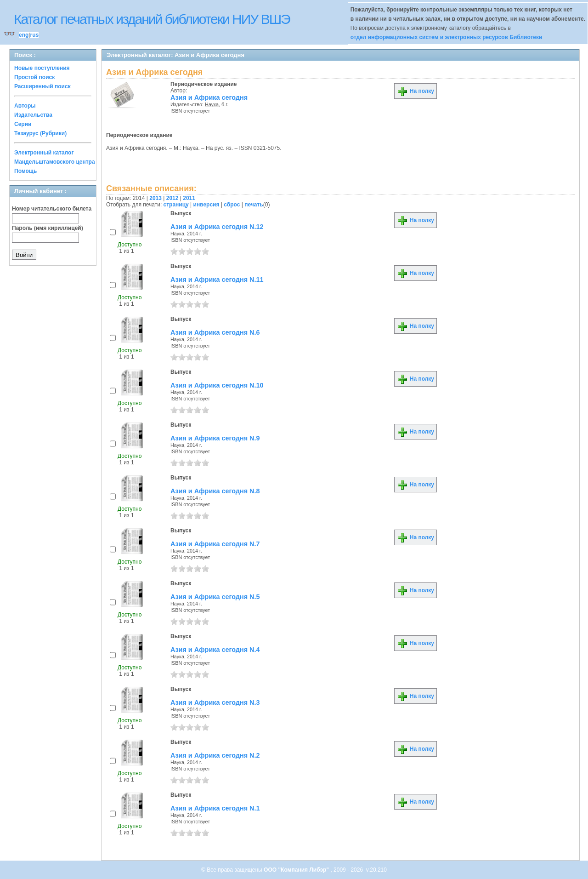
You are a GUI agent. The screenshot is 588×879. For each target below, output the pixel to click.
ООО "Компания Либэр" (297, 870)
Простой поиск (34, 77)
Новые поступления (42, 68)
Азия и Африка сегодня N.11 (217, 280)
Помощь (25, 171)
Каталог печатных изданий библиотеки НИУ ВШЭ (152, 19)
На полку (416, 91)
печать (254, 205)
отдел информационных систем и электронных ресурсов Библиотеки (447, 37)
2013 (155, 198)
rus (34, 35)
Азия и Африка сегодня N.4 (215, 650)
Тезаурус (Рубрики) (40, 133)
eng (24, 35)
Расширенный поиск (42, 86)
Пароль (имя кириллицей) (48, 228)
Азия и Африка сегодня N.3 (215, 702)
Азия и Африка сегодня (209, 97)
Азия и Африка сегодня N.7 (215, 544)
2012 (172, 198)
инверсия (206, 205)
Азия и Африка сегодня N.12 (217, 227)
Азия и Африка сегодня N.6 (215, 332)
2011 (189, 198)
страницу (176, 205)
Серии (23, 124)
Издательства (33, 115)
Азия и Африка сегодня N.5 (215, 597)
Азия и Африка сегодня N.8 (215, 491)
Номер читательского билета (52, 209)
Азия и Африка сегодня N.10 (217, 385)
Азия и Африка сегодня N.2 (215, 755)
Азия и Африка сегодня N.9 (215, 438)
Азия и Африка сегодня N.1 (215, 808)
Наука (212, 104)
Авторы (25, 106)
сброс (232, 205)
